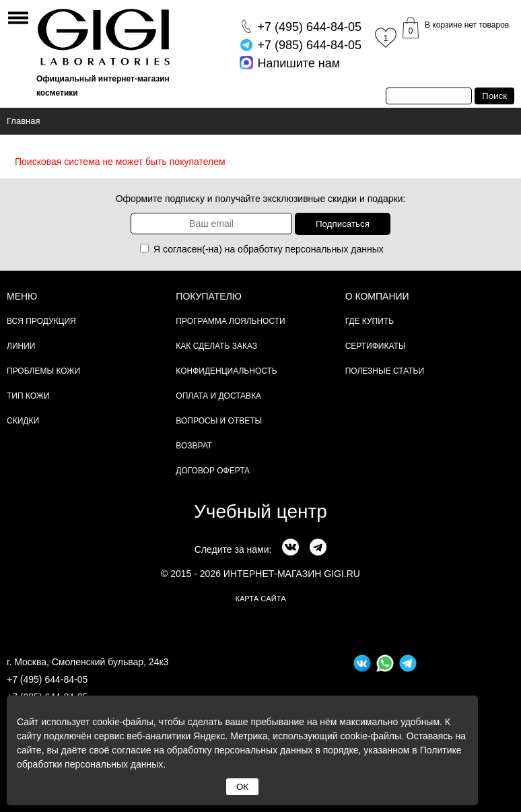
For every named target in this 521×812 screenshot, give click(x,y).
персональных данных (335, 249)
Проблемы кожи (43, 371)
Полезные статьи (385, 371)
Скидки (23, 421)
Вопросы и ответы (219, 421)
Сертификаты (376, 346)
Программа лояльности (230, 321)
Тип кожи (28, 396)
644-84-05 (309, 27)
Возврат (194, 446)
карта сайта (260, 599)
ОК (242, 787)
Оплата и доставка (218, 396)
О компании (377, 296)
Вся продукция (41, 321)
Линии (21, 346)
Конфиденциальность (226, 371)
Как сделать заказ (216, 346)
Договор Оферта (213, 471)
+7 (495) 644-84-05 (47, 679)
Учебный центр (260, 511)
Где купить (370, 321)
